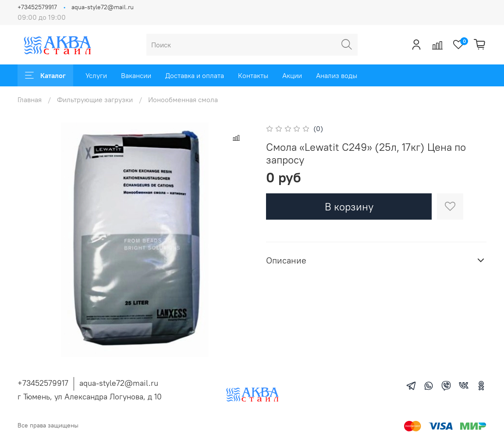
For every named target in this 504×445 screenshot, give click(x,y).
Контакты (253, 75)
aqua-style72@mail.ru (103, 7)
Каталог (45, 75)
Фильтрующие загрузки (95, 100)
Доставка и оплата (195, 75)
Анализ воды (337, 75)
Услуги (96, 75)
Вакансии (136, 75)
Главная (30, 100)
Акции (292, 75)
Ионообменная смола (183, 100)
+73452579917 (37, 7)
